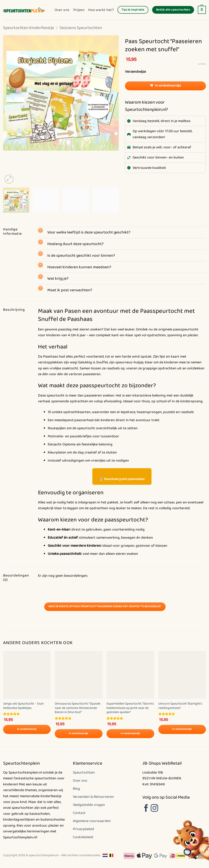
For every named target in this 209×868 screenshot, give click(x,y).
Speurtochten (84, 772)
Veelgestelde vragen (89, 805)
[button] (202, 10)
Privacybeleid (83, 829)
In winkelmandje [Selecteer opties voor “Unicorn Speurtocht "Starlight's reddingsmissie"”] (182, 729)
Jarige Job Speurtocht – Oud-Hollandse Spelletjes (24, 706)
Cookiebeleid (83, 837)
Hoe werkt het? (101, 10)
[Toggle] (40, 230)
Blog (76, 789)
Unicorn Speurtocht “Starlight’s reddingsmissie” (180, 706)
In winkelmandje (168, 86)
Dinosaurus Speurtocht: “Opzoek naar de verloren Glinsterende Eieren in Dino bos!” (78, 708)
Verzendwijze (135, 72)
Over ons (62, 10)
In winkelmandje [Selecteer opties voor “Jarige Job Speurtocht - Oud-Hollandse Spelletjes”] (27, 729)
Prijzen (79, 10)
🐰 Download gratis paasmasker (122, 479)
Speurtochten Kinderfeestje (29, 28)
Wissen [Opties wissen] (202, 64)
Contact (79, 813)
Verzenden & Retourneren (93, 797)
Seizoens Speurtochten (81, 28)
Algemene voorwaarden (92, 821)
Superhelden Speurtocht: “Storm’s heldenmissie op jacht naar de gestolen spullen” (130, 708)
